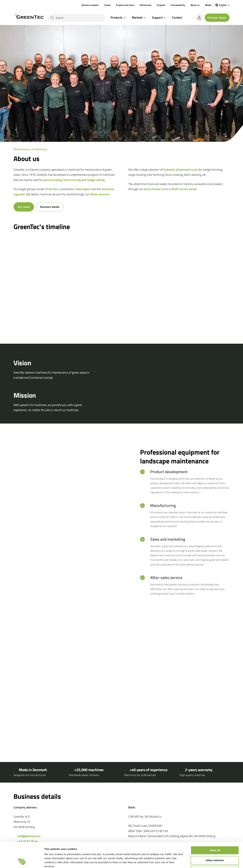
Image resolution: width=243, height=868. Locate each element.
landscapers (83, 189)
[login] (199, 18)
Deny (215, 846)
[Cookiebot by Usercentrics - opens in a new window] (22, 861)
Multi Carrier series (184, 189)
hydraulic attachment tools (181, 170)
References (146, 5)
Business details (50, 207)
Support (161, 5)
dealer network (99, 194)
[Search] (76, 18)
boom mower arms (156, 189)
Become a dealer (90, 5)
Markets (137, 18)
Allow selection (215, 837)
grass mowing (53, 180)
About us (195, 5)
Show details (177, 861)
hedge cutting (96, 180)
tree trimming (72, 180)
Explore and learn (125, 5)
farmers (53, 189)
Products (116, 18)
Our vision (24, 207)
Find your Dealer (217, 18)
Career (107, 5)
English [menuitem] (223, 5)
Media (208, 5)
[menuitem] (222, 5)
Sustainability (178, 5)
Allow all (215, 827)
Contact (177, 17)
